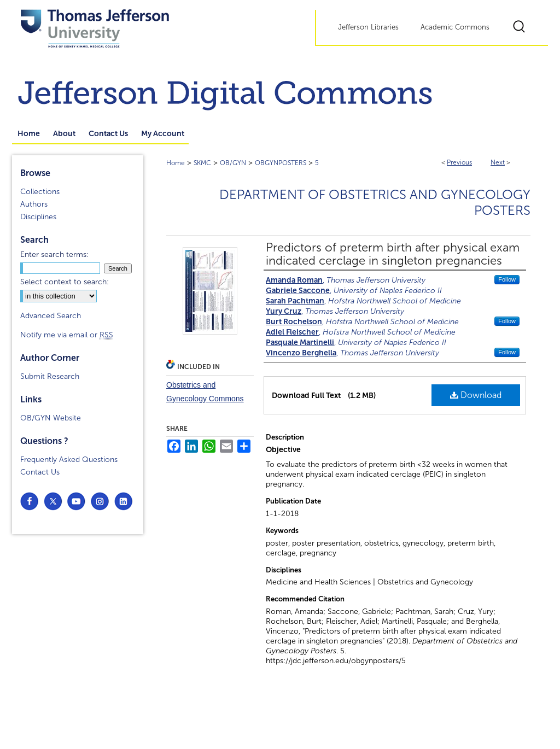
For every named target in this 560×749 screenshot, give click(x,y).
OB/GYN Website (51, 418)
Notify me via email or (67, 335)
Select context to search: (65, 282)
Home (176, 163)
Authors (34, 204)
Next (498, 162)
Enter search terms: (54, 254)
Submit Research (50, 376)
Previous (459, 162)
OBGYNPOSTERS (281, 163)
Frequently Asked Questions (69, 460)
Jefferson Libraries (368, 27)
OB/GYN (233, 163)
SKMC (202, 163)
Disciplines (38, 217)
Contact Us (40, 472)
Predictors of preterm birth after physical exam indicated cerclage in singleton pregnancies (393, 254)
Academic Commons (455, 27)
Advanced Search (51, 316)
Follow (507, 279)
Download (476, 395)
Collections (40, 192)
